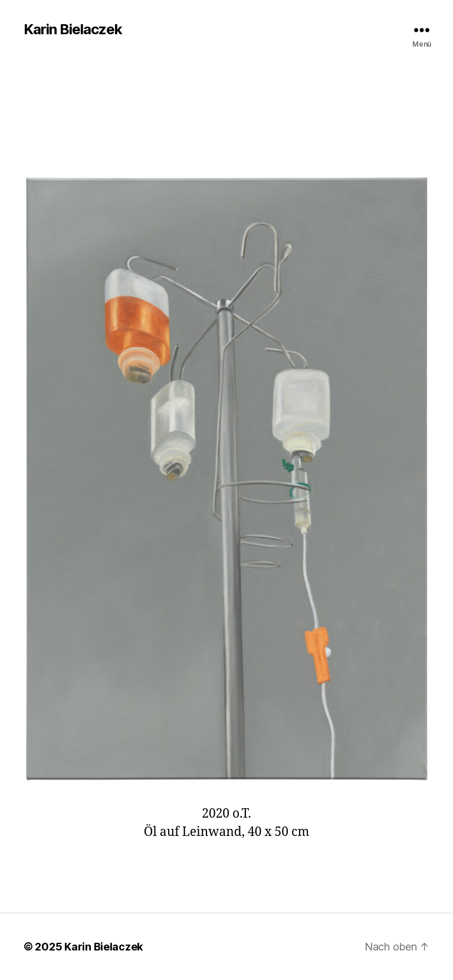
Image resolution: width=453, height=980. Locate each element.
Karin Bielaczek (73, 30)
